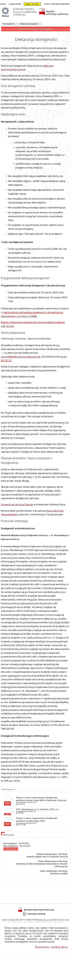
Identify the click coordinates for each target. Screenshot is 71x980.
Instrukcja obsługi (34, 914)
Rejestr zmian (11, 849)
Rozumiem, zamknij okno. (52, 947)
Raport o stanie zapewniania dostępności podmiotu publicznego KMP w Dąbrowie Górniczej (41, 799)
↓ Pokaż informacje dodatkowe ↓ (36, 29)
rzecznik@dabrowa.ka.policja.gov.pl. (21, 357)
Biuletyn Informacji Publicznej (36, 909)
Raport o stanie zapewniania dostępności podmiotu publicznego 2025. (37, 819)
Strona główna (9, 24)
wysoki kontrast (32, 4)
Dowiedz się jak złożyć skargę (17, 504)
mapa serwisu (15, 4)
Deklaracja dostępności (29, 24)
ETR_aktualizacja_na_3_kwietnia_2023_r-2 (37, 809)
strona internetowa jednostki (57, 4)
